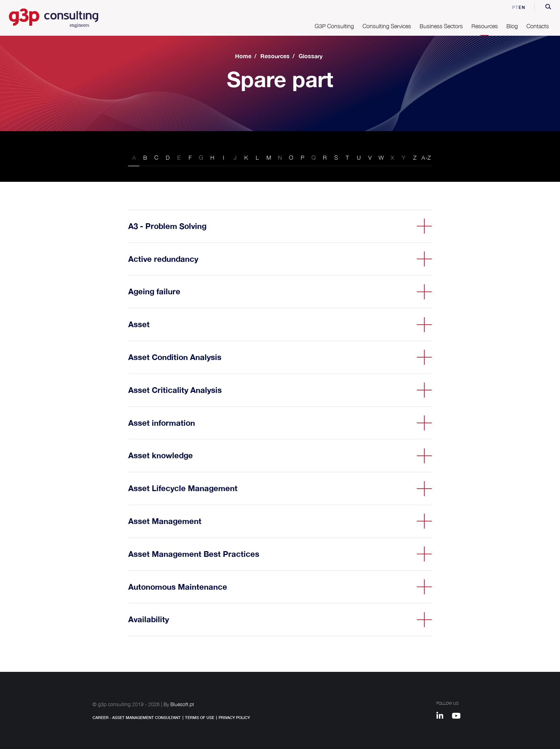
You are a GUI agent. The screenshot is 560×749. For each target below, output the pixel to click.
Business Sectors (441, 26)
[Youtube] (459, 717)
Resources (485, 26)
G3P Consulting (334, 26)
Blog (512, 26)
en (522, 7)
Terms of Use (200, 717)
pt (511, 7)
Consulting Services (387, 26)
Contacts (538, 26)
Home (243, 56)
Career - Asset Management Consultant (137, 717)
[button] (548, 8)
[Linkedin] (443, 717)
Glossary (311, 56)
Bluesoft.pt (182, 704)
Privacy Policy (234, 717)
